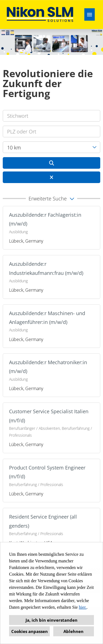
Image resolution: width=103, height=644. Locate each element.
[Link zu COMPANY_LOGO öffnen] (40, 14)
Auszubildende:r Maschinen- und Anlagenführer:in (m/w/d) (47, 318)
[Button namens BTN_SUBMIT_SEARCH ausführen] (51, 163)
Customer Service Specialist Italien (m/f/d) (49, 416)
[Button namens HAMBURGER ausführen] (90, 14)
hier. (83, 607)
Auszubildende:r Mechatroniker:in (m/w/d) (48, 367)
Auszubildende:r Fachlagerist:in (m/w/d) (45, 219)
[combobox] (51, 147)
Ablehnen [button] (73, 631)
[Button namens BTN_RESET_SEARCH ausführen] (51, 177)
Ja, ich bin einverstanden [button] (51, 620)
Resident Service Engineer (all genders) (43, 521)
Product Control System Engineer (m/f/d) (47, 472)
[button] (51, 198)
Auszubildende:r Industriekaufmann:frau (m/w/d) (46, 268)
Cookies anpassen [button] (30, 631)
